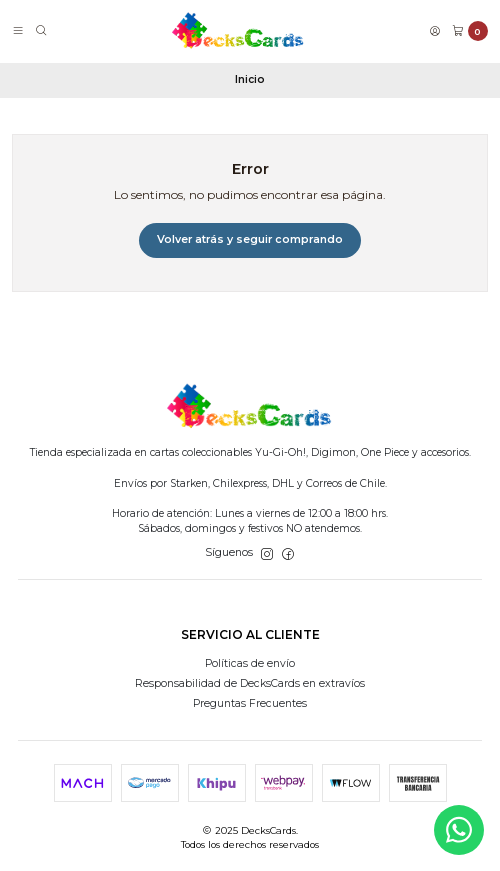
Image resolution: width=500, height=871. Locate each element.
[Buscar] (41, 31)
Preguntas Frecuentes (250, 703)
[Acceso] (435, 31)
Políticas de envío (250, 663)
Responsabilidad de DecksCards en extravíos (250, 683)
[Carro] (470, 31)
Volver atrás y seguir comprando (250, 239)
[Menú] (18, 31)
